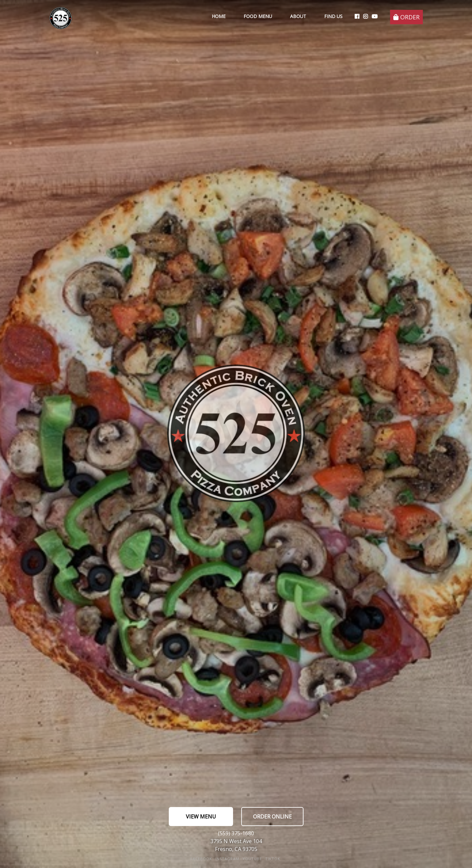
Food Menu (258, 16)
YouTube (252, 859)
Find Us (333, 16)
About (298, 16)
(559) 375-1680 (236, 833)
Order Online (272, 817)
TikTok (273, 859)
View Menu (201, 817)
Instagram (227, 859)
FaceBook (201, 859)
